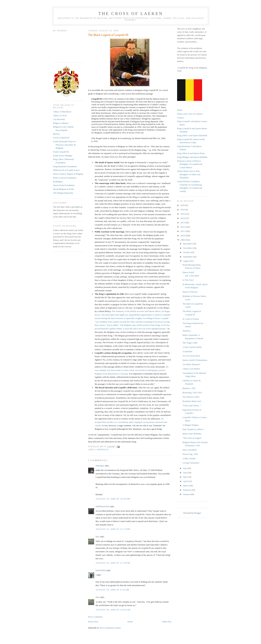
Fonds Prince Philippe (63, 156)
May (98, 537)
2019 (183, 210)
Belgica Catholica (61, 123)
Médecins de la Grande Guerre (66, 170)
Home (130, 622)
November (188, 248)
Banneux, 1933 (189, 388)
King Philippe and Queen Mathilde (192, 157)
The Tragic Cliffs (190, 343)
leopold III (103, 450)
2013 (183, 223)
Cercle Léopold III (61, 138)
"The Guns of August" (192, 438)
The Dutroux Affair (191, 397)
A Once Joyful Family (192, 347)
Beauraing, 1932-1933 (192, 393)
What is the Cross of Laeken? (190, 114)
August (187, 261)
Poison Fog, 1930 (190, 454)
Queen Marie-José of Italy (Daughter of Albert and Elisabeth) (189, 174)
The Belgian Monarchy (63, 193)
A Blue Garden (189, 458)
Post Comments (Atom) (110, 628)
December (188, 244)
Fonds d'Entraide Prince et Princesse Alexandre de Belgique (65, 145)
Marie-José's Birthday (192, 434)
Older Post (167, 622)
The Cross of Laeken (131, 14)
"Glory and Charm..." (192, 405)
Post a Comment (95, 617)
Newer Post (93, 622)
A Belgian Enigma (190, 425)
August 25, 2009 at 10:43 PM (113, 499)
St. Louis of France (191, 319)
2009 (183, 240)
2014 (183, 218)
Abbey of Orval (60, 115)
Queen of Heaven (190, 292)
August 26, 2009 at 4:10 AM (112, 590)
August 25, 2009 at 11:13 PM (113, 529)
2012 (183, 227)
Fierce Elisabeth (189, 450)
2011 (183, 231)
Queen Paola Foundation (64, 185)
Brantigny (100, 466)
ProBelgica (58, 182)
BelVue (56, 134)
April (186, 481)
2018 (183, 214)
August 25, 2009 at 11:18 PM (113, 563)
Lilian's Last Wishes (191, 369)
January (187, 494)
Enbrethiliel (101, 570)
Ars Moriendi (59, 119)
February (187, 490)
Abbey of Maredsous (62, 112)
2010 (183, 236)
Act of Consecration (191, 356)
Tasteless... (187, 331)
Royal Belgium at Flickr (64, 189)
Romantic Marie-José (192, 401)
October (187, 252)
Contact (180, 118)
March (186, 486)
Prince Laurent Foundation (65, 178)
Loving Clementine (191, 463)
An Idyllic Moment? (191, 364)
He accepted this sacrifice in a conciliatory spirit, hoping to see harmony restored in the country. (131, 422)
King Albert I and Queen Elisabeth (192, 135)
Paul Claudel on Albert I (193, 429)
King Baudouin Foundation (65, 166)
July (185, 468)
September (188, 257)
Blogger (198, 513)
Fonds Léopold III (61, 152)
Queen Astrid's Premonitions (195, 360)
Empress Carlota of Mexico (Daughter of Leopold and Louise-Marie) (190, 164)
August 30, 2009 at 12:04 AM (113, 610)
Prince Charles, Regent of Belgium (68, 174)
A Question (187, 351)
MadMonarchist (102, 506)
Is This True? (188, 280)
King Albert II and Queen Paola (191, 153)
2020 (183, 205)
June (185, 473)
